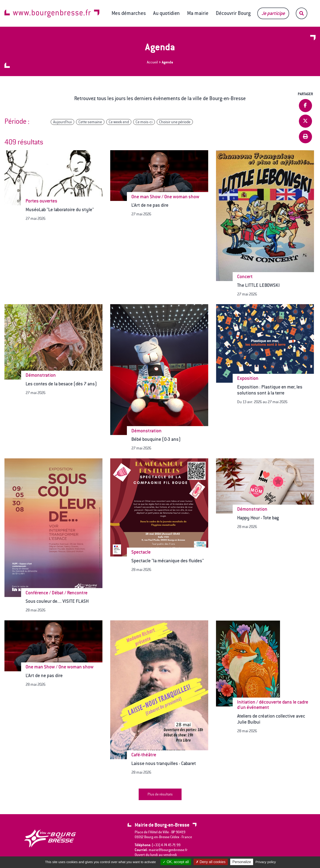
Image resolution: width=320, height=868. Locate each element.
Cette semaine (90, 122)
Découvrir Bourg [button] (233, 13)
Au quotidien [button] (166, 13)
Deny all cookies (211, 862)
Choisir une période (175, 122)
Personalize (242, 862)
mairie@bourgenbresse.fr (168, 850)
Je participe (273, 13)
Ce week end (119, 122)
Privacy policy (266, 862)
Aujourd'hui (62, 122)
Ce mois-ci (144, 122)
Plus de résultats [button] (160, 794)
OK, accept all (176, 862)
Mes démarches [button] (129, 13)
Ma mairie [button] (198, 13)
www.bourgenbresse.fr (52, 13)
